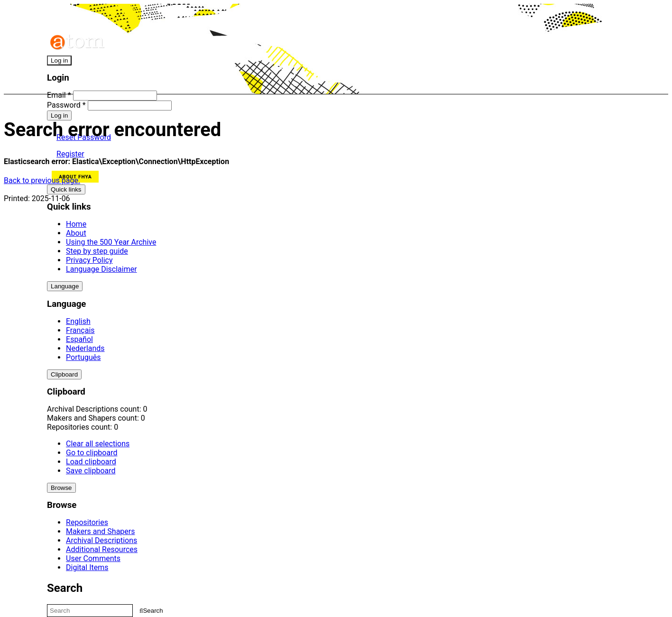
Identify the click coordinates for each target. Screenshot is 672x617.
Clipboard (64, 374)
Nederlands (85, 348)
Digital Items (87, 567)
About (76, 233)
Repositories (87, 522)
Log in (59, 60)
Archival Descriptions (101, 540)
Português (83, 357)
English (78, 321)
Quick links (66, 189)
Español (79, 339)
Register (70, 154)
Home (76, 224)
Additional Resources (102, 549)
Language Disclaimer (101, 269)
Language (65, 286)
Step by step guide (97, 251)
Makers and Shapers (100, 531)
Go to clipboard (92, 453)
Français (80, 330)
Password (66, 105)
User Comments (93, 558)
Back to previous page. (42, 180)
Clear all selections (98, 444)
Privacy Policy (89, 260)
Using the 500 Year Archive (111, 242)
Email (59, 95)
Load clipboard (91, 462)
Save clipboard (91, 471)
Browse (61, 488)
